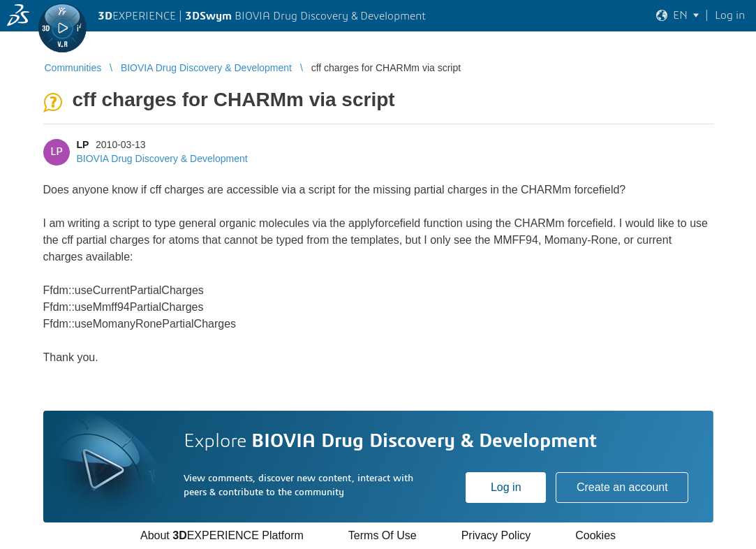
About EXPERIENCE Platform (222, 535)
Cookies (595, 535)
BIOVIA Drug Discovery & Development (162, 159)
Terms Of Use (383, 535)
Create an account (622, 487)
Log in (506, 487)
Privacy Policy (496, 535)
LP (83, 145)
